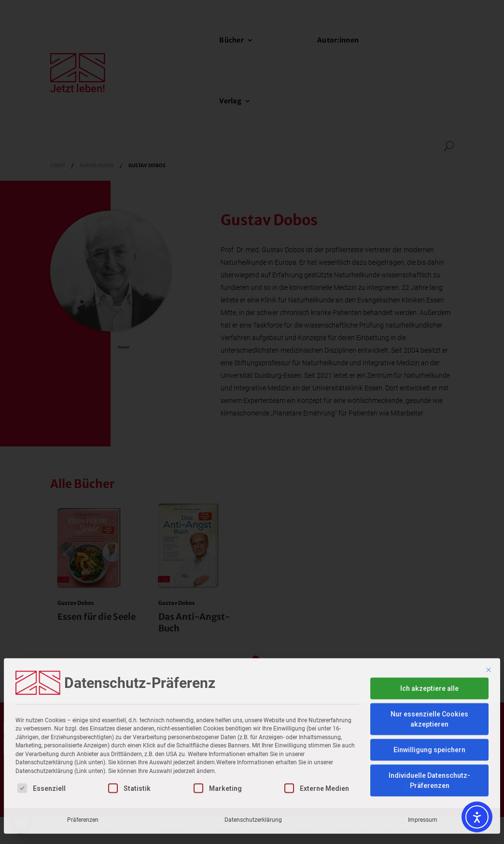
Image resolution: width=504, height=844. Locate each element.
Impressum (423, 760)
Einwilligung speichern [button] (429, 690)
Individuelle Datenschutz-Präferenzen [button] (429, 721)
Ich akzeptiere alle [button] (429, 629)
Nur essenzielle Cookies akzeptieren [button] (429, 660)
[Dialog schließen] (489, 611)
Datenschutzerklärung (253, 760)
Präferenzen (83, 760)
